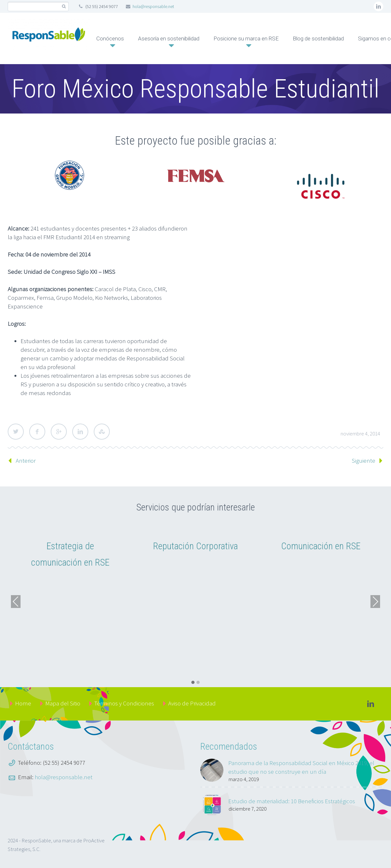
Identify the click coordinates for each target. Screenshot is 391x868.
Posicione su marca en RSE (246, 38)
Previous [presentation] (16, 602)
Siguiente (364, 460)
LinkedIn (80, 432)
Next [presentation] (375, 602)
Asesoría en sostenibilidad (169, 38)
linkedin (378, 6)
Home (23, 703)
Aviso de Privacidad (192, 703)
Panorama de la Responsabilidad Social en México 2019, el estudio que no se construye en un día (301, 767)
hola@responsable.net (153, 6)
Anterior (26, 460)
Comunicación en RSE (321, 546)
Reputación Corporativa (195, 546)
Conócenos (110, 38)
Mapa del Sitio (63, 703)
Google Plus (59, 432)
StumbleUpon (102, 432)
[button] (193, 683)
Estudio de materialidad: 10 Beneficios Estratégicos (292, 801)
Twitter (16, 432)
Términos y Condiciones (124, 703)
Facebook (37, 432)
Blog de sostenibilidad (318, 38)
